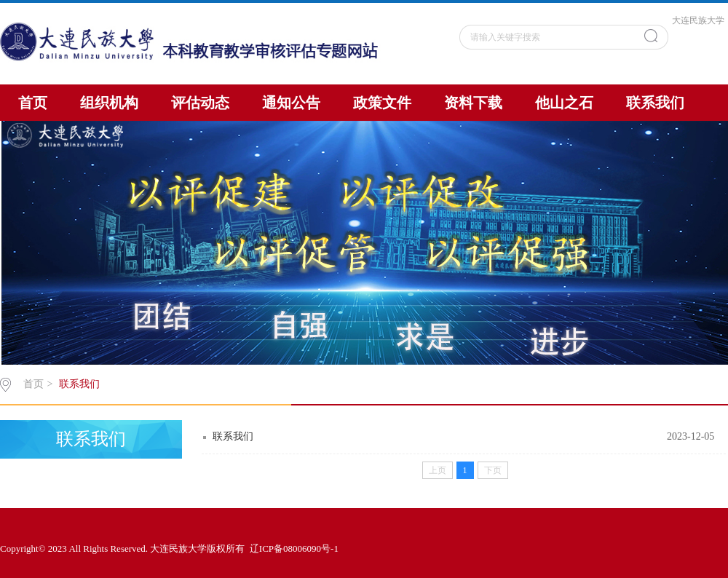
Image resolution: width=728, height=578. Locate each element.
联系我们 (655, 103)
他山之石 (564, 103)
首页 (33, 103)
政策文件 (382, 103)
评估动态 (200, 103)
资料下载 (473, 103)
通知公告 (291, 103)
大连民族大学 (698, 20)
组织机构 (109, 103)
